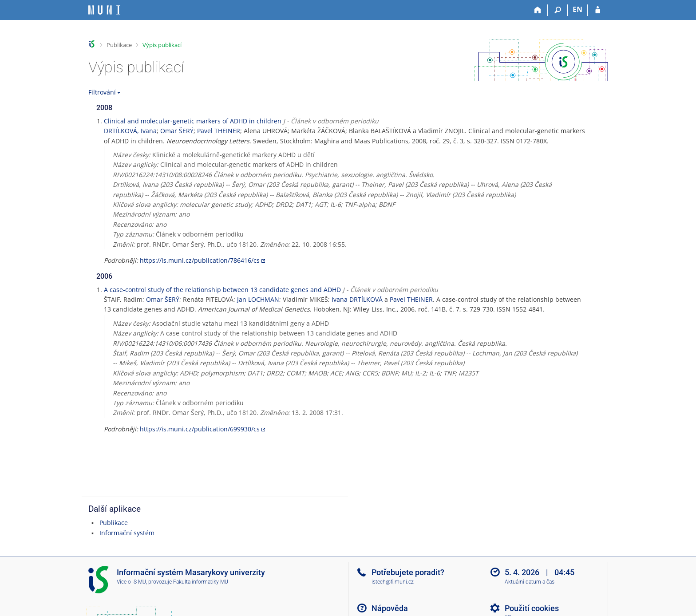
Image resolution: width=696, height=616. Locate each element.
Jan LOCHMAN (258, 299)
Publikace (119, 45)
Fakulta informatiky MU (201, 582)
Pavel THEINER (219, 131)
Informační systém (127, 533)
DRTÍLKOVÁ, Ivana (130, 131)
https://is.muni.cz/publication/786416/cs (200, 260)
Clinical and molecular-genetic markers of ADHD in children (193, 121)
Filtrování (102, 92)
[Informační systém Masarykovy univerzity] (104, 10)
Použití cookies (532, 608)
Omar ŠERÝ (177, 131)
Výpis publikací (162, 45)
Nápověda (390, 608)
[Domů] (538, 10)
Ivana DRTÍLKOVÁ (357, 299)
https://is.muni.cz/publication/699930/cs (200, 429)
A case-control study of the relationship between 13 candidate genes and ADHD (222, 290)
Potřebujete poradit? (408, 572)
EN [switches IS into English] (577, 9)
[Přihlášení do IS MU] (598, 10)
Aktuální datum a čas (530, 582)
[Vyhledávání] (558, 10)
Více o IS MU (131, 582)
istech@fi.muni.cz (393, 582)
